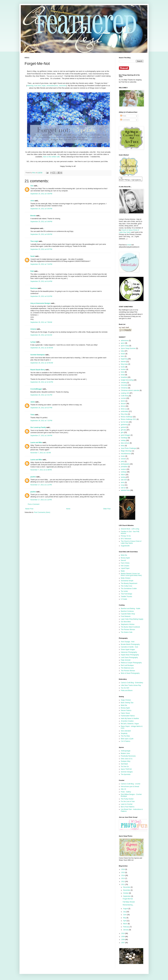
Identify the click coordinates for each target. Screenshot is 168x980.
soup (123, 486)
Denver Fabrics (126, 711)
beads (123, 354)
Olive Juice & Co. (127, 759)
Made (123, 572)
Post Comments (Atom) (42, 512)
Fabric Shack (125, 714)
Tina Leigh (34, 241)
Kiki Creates (125, 567)
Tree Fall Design (127, 595)
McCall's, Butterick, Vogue (130, 724)
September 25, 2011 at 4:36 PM (41, 194)
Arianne (33, 329)
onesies (124, 460)
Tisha (32, 415)
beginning (124, 360)
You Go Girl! (125, 689)
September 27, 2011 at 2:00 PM (41, 436)
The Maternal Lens (127, 669)
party (123, 462)
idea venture (125, 444)
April (125, 921)
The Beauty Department (129, 584)
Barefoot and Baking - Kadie (131, 609)
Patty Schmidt (126, 661)
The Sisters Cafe (127, 633)
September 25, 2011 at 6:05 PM (41, 234)
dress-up (124, 410)
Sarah (33, 256)
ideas (123, 446)
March (125, 924)
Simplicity (124, 734)
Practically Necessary (128, 757)
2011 (123, 885)
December (127, 888)
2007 (123, 943)
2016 (123, 870)
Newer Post (29, 509)
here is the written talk (51, 157)
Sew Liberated (126, 732)
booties (123, 370)
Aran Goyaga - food (128, 642)
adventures (125, 341)
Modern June (125, 754)
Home (68, 509)
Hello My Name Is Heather (130, 719)
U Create (124, 600)
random (124, 470)
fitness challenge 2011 (129, 420)
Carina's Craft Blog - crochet (131, 785)
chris (32, 201)
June (125, 915)
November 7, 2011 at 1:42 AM (41, 453)
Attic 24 (123, 790)
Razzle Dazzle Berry (38, 370)
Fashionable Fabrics (128, 717)
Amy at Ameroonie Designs (41, 303)
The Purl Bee (125, 737)
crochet (123, 399)
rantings (124, 473)
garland (123, 428)
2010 (123, 934)
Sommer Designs (127, 773)
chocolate (124, 386)
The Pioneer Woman (128, 630)
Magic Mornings (126, 452)
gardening (124, 425)
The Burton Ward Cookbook (130, 628)
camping (124, 383)
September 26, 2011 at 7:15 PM (41, 421)
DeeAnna (34, 288)
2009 (123, 937)
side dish (124, 481)
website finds (125, 491)
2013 (123, 879)
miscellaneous (126, 454)
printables (124, 467)
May (125, 919)
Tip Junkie (124, 592)
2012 (123, 882)
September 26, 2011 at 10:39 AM (42, 348)
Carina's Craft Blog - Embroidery (132, 683)
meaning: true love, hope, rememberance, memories (47, 86)
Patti (32, 271)
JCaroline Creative (127, 722)
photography (125, 465)
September (127, 897)
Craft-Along (125, 396)
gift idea (124, 431)
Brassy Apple (125, 559)
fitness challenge (127, 417)
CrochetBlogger (36, 389)
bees (123, 357)
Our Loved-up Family (38, 427)
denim (123, 402)
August (126, 909)
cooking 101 (125, 394)
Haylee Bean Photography (130, 656)
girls (122, 433)
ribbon (123, 475)
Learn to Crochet (127, 805)
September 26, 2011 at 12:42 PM (42, 382)
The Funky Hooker (127, 800)
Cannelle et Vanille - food (129, 648)
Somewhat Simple (127, 581)
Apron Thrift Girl (126, 770)
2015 (123, 873)
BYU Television (126, 539)
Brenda (33, 216)
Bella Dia (124, 556)
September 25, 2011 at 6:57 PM (41, 249)
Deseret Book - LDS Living (130, 530)
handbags (124, 439)
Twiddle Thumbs (126, 597)
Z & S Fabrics (126, 742)
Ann (32, 186)
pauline (33, 477)
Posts (123, 116)
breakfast (124, 378)
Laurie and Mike (36, 443)
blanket (123, 362)
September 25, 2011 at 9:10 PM (41, 296)
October (126, 894)
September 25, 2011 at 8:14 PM (41, 281)
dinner (123, 407)
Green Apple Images (128, 650)
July (125, 912)
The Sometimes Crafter (129, 589)
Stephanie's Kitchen (128, 625)
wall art (123, 489)
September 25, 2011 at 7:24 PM (41, 264)
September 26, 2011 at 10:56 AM (42, 363)
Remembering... (128, 906)
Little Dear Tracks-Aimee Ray (131, 686)
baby (123, 352)
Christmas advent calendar (130, 391)
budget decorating (127, 381)
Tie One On (125, 767)
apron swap (125, 346)
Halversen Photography (129, 653)
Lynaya (33, 342)
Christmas (124, 389)
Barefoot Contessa (127, 612)
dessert (123, 404)
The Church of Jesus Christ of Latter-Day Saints (131, 543)
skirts (123, 483)
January (126, 931)
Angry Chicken (126, 701)
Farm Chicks (125, 564)
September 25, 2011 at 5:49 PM (41, 222)
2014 (123, 876)
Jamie (33, 402)
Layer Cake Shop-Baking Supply (132, 620)
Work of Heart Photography (130, 674)
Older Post (107, 509)
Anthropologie (126, 752)
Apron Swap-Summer (128, 349)
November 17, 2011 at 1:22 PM (41, 500)
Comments (125, 120)
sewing (123, 478)
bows (123, 373)
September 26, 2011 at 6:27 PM (41, 408)
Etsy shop (124, 415)
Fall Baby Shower (129, 903)
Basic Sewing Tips (127, 703)
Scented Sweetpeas (38, 355)
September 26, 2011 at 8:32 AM (41, 335)
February (126, 928)
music (123, 457)
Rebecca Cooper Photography (131, 663)
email (129, 246)
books (123, 368)
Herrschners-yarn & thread (130, 787)
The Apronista (126, 775)
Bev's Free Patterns (128, 808)
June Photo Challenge (128, 449)
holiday (123, 441)
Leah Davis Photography (129, 658)
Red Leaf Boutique (127, 666)
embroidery (125, 412)
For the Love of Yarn (128, 802)
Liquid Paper (125, 569)
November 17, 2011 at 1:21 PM (41, 485)
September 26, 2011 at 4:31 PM (41, 395)
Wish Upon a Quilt (127, 739)
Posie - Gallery (126, 793)
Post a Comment (34, 504)
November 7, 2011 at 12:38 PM (41, 470)
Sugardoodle (125, 547)
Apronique (124, 765)
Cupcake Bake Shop (128, 615)
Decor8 (123, 561)
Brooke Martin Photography (130, 645)
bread (123, 375)
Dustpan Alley (126, 762)
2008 (123, 940)
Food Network (126, 617)
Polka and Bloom (127, 691)
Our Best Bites (126, 622)
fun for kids (125, 423)
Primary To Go (126, 537)
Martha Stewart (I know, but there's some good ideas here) (131, 575)
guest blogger (126, 436)
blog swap (124, 365)
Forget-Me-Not (128, 900)
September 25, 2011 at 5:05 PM (41, 209)
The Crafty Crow (126, 587)
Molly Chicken (126, 579)
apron (123, 344)
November (127, 891)
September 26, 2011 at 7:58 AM (41, 322)
